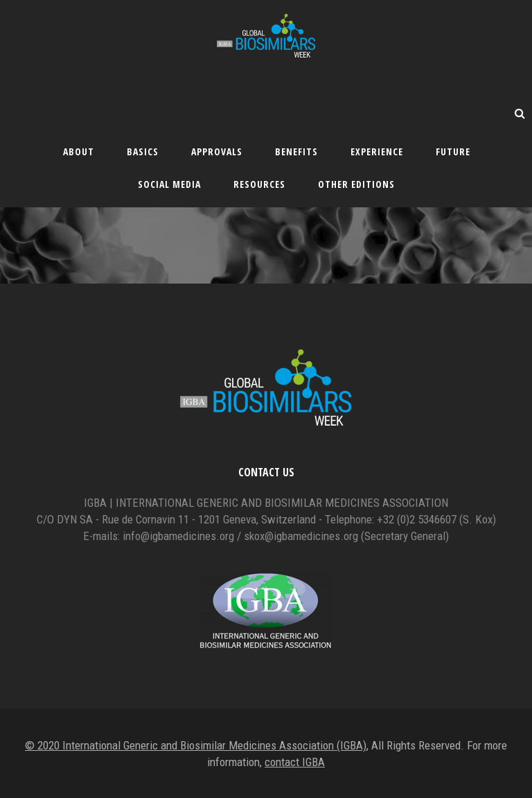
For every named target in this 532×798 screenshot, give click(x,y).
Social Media (169, 184)
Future (453, 151)
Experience (377, 151)
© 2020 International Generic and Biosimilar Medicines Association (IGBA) (196, 745)
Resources (259, 184)
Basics (143, 151)
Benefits (296, 151)
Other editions (356, 184)
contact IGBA (295, 762)
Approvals (217, 151)
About (79, 151)
